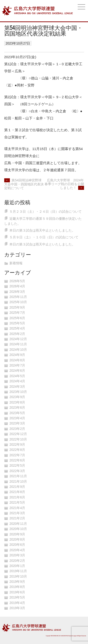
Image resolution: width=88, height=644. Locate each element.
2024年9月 (17, 355)
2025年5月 (17, 323)
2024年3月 (17, 387)
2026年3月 (17, 292)
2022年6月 (17, 460)
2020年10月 (18, 529)
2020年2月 (17, 561)
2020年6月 (17, 545)
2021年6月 (17, 497)
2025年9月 (17, 307)
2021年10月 (18, 481)
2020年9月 (17, 534)
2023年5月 (17, 413)
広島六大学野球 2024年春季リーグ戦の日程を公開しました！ (64, 184)
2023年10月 (18, 392)
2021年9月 (17, 487)
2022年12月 (18, 434)
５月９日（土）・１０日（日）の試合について (44, 237)
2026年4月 (17, 286)
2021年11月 (18, 476)
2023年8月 (17, 402)
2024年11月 (18, 344)
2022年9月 (17, 444)
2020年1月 (17, 566)
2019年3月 (17, 608)
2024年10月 (18, 350)
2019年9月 (17, 582)
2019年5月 (17, 597)
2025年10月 (18, 302)
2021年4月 (17, 508)
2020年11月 (18, 524)
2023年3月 (17, 423)
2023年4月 (17, 418)
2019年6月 (17, 592)
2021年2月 (17, 518)
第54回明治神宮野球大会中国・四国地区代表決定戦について (24, 184)
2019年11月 (18, 571)
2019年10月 (18, 576)
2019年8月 (17, 587)
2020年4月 (17, 550)
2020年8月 (17, 539)
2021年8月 (17, 492)
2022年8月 (17, 450)
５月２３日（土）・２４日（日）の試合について (46, 212)
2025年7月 (17, 313)
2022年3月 (17, 471)
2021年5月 (17, 502)
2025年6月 (17, 318)
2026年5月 (17, 281)
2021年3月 (17, 513)
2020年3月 (17, 555)
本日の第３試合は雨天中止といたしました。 (42, 230)
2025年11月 (18, 297)
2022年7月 (17, 455)
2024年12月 (18, 339)
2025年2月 (17, 334)
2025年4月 (17, 328)
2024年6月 (17, 371)
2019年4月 (17, 603)
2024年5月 (17, 376)
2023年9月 (17, 397)
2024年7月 (17, 365)
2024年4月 (17, 381)
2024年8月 (17, 360)
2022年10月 (18, 439)
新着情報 (16, 263)
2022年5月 (17, 465)
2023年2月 (17, 429)
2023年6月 (17, 408)
